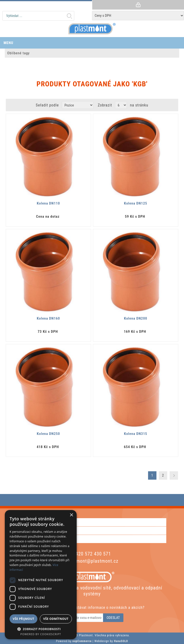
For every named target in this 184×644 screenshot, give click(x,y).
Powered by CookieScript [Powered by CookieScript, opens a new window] (41, 634)
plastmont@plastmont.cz (92, 561)
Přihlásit (138, 5)
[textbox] (38, 16)
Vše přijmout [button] (23, 619)
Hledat (69, 16)
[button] (41, 629)
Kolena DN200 (136, 318)
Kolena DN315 (136, 434)
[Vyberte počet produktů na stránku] (121, 105)
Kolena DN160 (49, 318)
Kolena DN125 (136, 203)
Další (174, 475)
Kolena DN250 (49, 434)
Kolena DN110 (49, 203)
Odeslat (113, 618)
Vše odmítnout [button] (56, 619)
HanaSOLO (121, 641)
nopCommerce (82, 641)
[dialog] (41, 575)
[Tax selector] (138, 16)
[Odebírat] (82, 618)
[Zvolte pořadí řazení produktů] (78, 105)
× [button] (71, 515)
